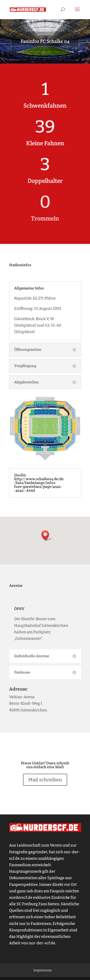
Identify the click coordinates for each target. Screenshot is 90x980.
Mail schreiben (45, 780)
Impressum (42, 970)
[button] (47, 535)
